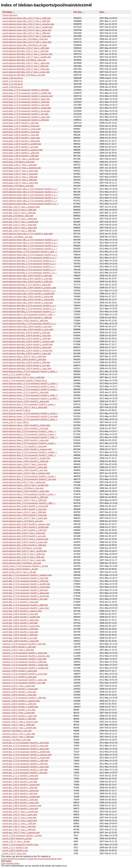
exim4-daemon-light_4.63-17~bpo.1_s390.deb (24, 554)
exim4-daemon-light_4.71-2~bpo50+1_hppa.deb (25, 446)
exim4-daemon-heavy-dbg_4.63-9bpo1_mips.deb (25, 39)
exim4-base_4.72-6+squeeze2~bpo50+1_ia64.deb (26, 90)
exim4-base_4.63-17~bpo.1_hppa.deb (20, 174)
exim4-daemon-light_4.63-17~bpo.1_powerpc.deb (25, 539)
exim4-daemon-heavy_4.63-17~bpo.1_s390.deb (25, 500)
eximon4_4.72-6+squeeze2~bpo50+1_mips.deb (24, 659)
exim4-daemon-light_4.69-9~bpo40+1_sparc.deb (25, 542)
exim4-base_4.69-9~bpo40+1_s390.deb (21, 153)
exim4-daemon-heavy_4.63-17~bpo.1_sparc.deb (25, 518)
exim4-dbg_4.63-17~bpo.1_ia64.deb (19, 213)
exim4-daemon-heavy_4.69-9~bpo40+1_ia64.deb (25, 321)
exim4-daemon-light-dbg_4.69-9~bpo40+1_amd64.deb (28, 344)
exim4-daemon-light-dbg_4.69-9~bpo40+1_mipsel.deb (27, 351)
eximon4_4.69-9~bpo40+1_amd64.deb (20, 707)
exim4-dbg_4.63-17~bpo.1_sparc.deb (20, 228)
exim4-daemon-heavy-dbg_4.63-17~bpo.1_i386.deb (26, 33)
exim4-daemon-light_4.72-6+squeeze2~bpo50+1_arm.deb (29, 479)
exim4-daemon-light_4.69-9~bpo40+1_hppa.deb (25, 515)
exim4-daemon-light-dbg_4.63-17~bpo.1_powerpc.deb (27, 54)
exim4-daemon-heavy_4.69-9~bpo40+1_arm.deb (25, 470)
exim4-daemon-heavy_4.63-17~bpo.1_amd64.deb (25, 485)
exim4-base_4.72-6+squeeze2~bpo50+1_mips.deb (26, 105)
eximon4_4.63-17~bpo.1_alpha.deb (19, 686)
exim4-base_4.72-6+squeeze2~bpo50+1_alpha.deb (26, 99)
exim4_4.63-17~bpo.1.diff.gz (16, 422)
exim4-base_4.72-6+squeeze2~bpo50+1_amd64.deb (27, 93)
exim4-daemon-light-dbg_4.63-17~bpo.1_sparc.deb (26, 72)
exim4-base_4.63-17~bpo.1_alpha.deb (20, 171)
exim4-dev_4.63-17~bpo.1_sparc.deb (20, 815)
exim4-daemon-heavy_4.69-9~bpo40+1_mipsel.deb (26, 425)
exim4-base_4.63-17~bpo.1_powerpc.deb (22, 168)
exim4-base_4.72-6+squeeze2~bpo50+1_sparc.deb (26, 117)
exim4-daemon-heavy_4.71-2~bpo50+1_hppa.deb (25, 392)
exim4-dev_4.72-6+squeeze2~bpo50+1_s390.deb (25, 761)
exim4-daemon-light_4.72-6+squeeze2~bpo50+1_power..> (29, 443)
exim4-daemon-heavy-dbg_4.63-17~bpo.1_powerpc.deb (28, 24)
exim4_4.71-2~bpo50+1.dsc (15, 848)
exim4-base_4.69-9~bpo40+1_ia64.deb (21, 123)
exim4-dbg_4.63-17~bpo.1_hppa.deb (19, 225)
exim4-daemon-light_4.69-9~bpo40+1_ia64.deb (24, 359)
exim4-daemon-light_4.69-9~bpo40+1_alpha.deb (25, 467)
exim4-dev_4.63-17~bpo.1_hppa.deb (19, 818)
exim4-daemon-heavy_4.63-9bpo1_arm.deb (23, 521)
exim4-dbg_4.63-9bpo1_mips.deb (18, 216)
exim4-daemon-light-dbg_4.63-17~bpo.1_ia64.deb (25, 51)
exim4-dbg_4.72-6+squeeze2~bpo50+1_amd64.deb (26, 584)
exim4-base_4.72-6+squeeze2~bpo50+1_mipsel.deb (27, 108)
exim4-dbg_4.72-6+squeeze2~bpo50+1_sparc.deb (26, 608)
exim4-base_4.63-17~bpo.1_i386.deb (20, 180)
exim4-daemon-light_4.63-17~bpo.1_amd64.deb (25, 551)
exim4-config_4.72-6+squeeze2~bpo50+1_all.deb (25, 566)
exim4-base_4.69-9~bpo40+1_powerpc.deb (23, 150)
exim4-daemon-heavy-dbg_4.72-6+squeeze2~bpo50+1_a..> (30, 195)
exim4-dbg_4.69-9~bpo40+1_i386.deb (20, 635)
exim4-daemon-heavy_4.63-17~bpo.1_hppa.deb (25, 464)
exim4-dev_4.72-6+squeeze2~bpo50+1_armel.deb (26, 743)
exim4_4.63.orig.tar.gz (13, 78)
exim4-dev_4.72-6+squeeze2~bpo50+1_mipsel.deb (26, 758)
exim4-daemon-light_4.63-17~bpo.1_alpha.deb (24, 482)
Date (102, 12)
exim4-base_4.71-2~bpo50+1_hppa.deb (21, 126)
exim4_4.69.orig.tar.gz (13, 87)
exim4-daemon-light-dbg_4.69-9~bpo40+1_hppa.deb (27, 353)
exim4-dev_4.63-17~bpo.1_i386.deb (19, 830)
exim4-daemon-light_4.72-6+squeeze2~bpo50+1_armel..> (29, 476)
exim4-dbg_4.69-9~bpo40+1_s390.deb (20, 629)
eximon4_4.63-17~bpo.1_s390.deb (19, 725)
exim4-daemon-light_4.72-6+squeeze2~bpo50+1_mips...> (29, 431)
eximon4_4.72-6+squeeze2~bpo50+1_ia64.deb (24, 644)
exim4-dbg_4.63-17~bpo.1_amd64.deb (20, 222)
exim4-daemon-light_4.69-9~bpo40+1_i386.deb (24, 545)
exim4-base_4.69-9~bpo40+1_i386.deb (21, 156)
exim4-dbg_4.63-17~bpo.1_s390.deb (19, 210)
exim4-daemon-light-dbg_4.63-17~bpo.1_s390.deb (26, 48)
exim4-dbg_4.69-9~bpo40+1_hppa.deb (20, 632)
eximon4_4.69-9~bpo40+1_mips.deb (19, 692)
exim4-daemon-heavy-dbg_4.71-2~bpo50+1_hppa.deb (28, 234)
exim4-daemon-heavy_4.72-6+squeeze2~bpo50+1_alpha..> (30, 371)
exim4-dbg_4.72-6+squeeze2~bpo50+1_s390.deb (25, 581)
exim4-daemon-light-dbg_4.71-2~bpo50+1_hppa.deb (27, 285)
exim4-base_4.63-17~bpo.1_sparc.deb (20, 183)
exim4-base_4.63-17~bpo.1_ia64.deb (20, 165)
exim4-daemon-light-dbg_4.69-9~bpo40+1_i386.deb (26, 362)
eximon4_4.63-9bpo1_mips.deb (17, 731)
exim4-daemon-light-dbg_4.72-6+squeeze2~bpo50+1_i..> (29, 267)
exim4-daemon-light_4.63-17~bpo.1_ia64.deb (23, 377)
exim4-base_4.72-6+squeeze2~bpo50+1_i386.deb (26, 120)
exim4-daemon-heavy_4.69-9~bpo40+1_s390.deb (25, 461)
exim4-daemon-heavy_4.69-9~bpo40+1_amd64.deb (26, 458)
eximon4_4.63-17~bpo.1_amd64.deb (19, 728)
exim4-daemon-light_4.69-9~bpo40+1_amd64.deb (25, 527)
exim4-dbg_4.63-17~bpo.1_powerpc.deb (21, 207)
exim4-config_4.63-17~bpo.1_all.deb (19, 572)
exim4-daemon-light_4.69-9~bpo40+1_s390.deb (25, 530)
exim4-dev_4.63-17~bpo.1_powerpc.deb (21, 833)
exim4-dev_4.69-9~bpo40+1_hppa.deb (20, 779)
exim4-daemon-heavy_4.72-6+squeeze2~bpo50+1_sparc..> (30, 419)
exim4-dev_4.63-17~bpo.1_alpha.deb (20, 821)
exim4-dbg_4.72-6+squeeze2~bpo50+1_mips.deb (25, 578)
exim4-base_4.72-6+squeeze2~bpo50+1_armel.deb (26, 111)
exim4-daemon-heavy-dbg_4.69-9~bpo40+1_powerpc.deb (29, 288)
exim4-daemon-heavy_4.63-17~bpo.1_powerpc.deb (26, 473)
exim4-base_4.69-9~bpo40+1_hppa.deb (21, 132)
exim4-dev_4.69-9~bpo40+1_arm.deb (20, 782)
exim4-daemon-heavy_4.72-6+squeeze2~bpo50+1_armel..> (30, 413)
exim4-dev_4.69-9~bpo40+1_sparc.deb (21, 803)
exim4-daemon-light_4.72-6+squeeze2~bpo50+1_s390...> (29, 455)
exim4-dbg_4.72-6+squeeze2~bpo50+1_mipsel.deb (26, 587)
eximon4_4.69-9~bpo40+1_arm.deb (19, 710)
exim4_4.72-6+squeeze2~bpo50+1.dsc (20, 845)
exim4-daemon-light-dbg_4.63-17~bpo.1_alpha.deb (26, 63)
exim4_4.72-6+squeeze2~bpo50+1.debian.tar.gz (25, 380)
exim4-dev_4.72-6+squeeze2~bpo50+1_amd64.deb (26, 752)
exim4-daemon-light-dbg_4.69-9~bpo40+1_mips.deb (27, 336)
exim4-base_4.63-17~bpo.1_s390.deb (20, 177)
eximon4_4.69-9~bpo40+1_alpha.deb (20, 671)
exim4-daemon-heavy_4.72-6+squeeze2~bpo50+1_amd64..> (31, 398)
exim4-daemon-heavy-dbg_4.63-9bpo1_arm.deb (25, 45)
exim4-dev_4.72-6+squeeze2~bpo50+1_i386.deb (25, 764)
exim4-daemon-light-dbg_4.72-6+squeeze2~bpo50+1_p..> (29, 270)
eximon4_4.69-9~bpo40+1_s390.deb (19, 704)
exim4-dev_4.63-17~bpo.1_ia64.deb (19, 826)
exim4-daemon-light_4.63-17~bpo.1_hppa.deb (24, 533)
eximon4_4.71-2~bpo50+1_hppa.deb (19, 677)
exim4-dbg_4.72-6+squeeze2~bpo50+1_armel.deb (26, 596)
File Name (7, 12)
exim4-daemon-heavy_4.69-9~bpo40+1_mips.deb (25, 428)
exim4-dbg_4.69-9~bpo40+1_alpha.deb (21, 620)
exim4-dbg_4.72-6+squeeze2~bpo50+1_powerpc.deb (27, 575)
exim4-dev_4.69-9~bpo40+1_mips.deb (20, 809)
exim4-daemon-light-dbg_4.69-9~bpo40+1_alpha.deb (27, 347)
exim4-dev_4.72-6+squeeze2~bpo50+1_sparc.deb (26, 767)
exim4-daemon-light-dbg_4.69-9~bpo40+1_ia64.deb (26, 333)
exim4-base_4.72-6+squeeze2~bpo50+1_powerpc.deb (28, 96)
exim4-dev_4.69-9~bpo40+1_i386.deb (20, 788)
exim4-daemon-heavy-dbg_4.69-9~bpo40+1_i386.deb (27, 318)
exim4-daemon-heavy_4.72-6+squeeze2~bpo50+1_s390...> (30, 395)
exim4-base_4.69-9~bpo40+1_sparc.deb (21, 138)
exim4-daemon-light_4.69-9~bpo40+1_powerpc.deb (26, 524)
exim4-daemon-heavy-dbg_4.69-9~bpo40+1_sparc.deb (28, 329)
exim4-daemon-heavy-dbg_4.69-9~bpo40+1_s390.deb (28, 282)
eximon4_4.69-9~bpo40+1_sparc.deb (20, 716)
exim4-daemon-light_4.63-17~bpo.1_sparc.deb (24, 560)
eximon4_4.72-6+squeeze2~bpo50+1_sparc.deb (25, 680)
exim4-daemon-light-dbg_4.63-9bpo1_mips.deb (24, 60)
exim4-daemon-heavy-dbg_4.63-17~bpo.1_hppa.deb (27, 36)
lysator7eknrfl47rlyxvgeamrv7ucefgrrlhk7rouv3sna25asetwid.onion (31, 859)
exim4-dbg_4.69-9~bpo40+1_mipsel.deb (21, 626)
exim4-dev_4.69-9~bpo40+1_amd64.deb (21, 797)
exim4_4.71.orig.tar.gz (13, 84)
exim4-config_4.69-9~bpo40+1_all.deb (20, 569)
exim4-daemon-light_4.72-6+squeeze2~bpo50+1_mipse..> (29, 434)
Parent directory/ (10, 15)
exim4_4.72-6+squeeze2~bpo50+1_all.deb (22, 836)
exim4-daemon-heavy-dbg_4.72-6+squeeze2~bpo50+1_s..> (30, 189)
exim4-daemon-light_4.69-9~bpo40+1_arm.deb (24, 536)
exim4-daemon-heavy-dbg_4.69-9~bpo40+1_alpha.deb (28, 297)
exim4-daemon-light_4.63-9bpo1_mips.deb (22, 548)
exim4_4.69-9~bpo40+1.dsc (15, 851)
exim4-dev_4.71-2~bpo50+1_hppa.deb (20, 776)
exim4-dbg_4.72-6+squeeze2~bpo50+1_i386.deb (25, 605)
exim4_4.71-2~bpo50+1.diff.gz (16, 374)
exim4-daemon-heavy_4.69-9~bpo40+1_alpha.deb (26, 401)
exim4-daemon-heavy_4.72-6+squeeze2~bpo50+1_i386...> (30, 437)
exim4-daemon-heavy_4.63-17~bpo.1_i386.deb (24, 512)
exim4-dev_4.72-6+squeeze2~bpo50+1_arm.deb (25, 773)
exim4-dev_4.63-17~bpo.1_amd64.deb (20, 812)
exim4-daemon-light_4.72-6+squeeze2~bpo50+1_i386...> (29, 503)
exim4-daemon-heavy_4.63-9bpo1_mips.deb (23, 488)
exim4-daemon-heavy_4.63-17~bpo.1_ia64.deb (24, 356)
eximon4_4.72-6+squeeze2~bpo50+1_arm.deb (24, 683)
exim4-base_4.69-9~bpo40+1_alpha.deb (21, 141)
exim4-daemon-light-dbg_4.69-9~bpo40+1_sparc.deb (27, 368)
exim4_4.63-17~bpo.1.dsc (14, 853)
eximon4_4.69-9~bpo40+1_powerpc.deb (21, 701)
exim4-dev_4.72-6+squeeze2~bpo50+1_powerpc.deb (27, 755)
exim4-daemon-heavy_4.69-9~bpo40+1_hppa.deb (25, 440)
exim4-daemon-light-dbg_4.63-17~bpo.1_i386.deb (25, 66)
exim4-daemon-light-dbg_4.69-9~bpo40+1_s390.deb (27, 339)
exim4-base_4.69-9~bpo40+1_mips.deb (21, 135)
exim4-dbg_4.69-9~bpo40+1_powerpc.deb (22, 611)
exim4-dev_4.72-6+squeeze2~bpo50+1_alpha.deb (26, 749)
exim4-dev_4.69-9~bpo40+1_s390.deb (20, 800)
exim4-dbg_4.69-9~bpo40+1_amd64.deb (21, 617)
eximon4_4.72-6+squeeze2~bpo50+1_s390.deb (24, 662)
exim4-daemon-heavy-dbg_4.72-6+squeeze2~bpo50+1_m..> (30, 192)
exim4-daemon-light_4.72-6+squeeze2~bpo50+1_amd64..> (30, 452)
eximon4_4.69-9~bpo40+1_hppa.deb (19, 695)
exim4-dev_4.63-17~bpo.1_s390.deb (19, 824)
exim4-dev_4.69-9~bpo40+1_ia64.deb (20, 794)
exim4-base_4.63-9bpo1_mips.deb (18, 162)
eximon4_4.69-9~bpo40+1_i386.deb (19, 719)
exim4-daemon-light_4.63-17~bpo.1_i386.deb (23, 557)
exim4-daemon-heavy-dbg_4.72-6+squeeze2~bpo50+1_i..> (30, 201)
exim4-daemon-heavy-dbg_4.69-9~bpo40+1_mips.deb (27, 279)
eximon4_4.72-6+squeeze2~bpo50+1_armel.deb (25, 674)
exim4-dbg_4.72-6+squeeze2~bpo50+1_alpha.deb (26, 593)
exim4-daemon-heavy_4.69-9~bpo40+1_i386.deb (25, 497)
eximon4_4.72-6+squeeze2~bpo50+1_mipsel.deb (25, 665)
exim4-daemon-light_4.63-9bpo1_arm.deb (22, 563)
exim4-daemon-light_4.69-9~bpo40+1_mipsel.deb (25, 506)
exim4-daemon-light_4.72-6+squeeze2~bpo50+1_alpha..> (29, 404)
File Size (78, 12)
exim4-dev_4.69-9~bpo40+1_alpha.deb (21, 791)
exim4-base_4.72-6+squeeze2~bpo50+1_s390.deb (26, 102)
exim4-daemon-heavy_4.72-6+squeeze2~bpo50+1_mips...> (30, 386)
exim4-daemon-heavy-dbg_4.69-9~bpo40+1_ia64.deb (27, 276)
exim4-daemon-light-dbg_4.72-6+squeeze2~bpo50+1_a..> (29, 264)
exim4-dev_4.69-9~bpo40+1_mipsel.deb (21, 785)
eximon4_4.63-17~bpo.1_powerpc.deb (20, 722)
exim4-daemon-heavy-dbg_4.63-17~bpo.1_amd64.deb (28, 27)
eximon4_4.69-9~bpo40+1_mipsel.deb (20, 689)
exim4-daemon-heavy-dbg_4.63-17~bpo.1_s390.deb (27, 18)
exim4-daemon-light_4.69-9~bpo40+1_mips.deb (25, 509)
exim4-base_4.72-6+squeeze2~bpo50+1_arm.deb (25, 114)
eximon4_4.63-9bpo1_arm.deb (17, 740)
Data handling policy (10, 863)
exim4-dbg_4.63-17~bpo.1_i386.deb (19, 231)
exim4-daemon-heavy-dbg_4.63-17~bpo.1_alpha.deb (27, 30)
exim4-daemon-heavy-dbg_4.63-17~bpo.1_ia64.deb (26, 21)
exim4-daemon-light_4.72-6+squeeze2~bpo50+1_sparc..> (29, 494)
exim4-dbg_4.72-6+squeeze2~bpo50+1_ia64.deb (25, 590)
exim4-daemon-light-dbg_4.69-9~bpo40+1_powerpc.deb (28, 341)
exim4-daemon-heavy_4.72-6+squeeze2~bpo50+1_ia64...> (30, 252)
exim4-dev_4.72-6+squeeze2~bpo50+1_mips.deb (25, 746)
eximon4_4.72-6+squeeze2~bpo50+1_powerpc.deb (26, 656)
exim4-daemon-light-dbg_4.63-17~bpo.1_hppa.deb (26, 69)
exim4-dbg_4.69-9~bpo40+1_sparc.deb (21, 641)
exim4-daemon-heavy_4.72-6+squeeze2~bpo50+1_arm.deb (30, 416)
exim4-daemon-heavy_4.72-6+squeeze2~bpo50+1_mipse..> (30, 383)
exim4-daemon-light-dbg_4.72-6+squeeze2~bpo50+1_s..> (29, 261)
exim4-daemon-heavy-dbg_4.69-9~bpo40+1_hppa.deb (28, 303)
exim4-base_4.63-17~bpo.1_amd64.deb (21, 159)
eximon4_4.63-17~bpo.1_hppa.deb (19, 713)
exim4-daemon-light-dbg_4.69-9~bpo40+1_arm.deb (26, 365)
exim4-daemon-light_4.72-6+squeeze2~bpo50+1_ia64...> (29, 314)
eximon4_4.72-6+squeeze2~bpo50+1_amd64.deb (25, 668)
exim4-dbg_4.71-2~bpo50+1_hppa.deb (20, 602)
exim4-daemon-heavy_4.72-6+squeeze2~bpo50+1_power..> (30, 389)
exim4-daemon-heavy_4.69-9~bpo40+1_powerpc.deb (27, 449)
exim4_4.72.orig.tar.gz (13, 81)
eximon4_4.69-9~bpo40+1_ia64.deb (19, 647)
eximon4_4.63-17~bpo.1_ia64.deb (18, 650)
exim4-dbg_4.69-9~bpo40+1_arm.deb (20, 638)
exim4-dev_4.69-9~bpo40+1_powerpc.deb (22, 806)
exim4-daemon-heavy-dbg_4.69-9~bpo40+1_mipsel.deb (28, 300)
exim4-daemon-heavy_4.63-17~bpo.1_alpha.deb (25, 407)
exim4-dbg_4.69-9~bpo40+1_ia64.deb (20, 623)
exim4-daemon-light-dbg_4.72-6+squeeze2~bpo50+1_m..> (30, 258)
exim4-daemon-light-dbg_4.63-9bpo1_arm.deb (24, 75)
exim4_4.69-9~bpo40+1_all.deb (17, 838)
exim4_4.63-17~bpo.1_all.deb (16, 841)
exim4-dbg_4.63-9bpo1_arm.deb (17, 237)
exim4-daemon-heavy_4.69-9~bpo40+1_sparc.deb (26, 491)
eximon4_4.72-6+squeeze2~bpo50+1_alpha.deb (25, 653)
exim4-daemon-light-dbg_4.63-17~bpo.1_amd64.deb (27, 57)
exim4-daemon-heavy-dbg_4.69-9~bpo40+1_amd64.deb (28, 294)
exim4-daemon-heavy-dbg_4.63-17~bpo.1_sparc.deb (27, 42)
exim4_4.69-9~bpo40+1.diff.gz (16, 410)
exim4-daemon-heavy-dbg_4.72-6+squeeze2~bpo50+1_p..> (30, 198)
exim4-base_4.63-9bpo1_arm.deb (18, 186)
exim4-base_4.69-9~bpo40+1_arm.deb (20, 147)
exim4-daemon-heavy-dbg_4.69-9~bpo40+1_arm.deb (27, 327)
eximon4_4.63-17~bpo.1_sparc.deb (19, 734)
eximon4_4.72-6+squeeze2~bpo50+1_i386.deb (24, 698)
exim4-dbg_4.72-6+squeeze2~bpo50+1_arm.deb (25, 599)
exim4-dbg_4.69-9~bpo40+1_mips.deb (20, 614)
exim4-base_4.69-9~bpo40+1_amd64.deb (22, 144)
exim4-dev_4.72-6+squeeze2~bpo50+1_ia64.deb (25, 770)
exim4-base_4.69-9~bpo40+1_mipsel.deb (22, 129)
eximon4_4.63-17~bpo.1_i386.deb (18, 737)
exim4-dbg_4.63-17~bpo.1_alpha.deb (20, 219)
